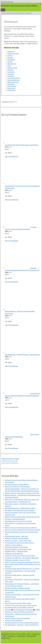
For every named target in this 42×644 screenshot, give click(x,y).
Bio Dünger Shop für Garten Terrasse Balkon (19, 6)
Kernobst (10, 58)
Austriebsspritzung (13, 80)
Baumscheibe (12, 86)
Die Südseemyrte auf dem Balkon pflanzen (19, 607)
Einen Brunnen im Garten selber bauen (18, 603)
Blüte (6, 34)
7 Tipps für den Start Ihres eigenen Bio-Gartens (21, 605)
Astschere (10, 70)
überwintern (33, 42)
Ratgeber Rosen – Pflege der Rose (16, 551)
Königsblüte (11, 60)
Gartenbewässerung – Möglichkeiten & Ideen (20, 508)
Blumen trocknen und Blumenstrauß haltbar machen (23, 530)
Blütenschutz (12, 90)
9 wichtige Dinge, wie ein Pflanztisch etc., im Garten (22, 569)
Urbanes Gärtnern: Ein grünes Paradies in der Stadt (22, 493)
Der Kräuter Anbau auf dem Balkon (17, 484)
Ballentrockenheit (13, 82)
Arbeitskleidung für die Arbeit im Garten (18, 521)
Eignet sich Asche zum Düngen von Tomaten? (20, 556)
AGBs (4, 636)
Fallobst (10, 56)
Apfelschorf (11, 52)
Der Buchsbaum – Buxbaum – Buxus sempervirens (22, 625)
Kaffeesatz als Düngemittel (14, 554)
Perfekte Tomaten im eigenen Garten (17, 588)
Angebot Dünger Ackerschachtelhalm (17, 618)
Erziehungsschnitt (13, 54)
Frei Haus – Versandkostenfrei (15, 519)
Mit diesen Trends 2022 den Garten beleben (20, 510)
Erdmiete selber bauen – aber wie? (16, 536)
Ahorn (9, 66)
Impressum (36, 634)
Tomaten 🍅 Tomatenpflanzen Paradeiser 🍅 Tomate (23, 610)
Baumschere (11, 88)
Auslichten (11, 76)
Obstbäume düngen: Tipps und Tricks (17, 560)
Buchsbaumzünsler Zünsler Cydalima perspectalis (22, 623)
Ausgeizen (11, 74)
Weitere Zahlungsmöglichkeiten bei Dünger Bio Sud (22, 517)
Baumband (11, 84)
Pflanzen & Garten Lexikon (10, 459)
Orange (10, 62)
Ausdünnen (11, 72)
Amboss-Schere (12, 68)
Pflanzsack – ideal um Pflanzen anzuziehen (19, 612)
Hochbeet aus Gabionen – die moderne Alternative (22, 558)
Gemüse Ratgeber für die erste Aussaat (18, 549)
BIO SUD (4, 634)
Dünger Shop (6, 638)
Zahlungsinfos (31, 636)
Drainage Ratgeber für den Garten (16, 547)
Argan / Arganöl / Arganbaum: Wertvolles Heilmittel (22, 562)
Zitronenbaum (12, 64)
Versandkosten (13, 156)
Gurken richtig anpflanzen (14, 620)
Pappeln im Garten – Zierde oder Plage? (18, 541)
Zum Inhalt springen (7, 2)
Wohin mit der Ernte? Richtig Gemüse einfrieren (21, 528)
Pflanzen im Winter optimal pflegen (17, 538)
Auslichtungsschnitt (14, 78)
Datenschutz (11, 636)
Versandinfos (21, 636)
